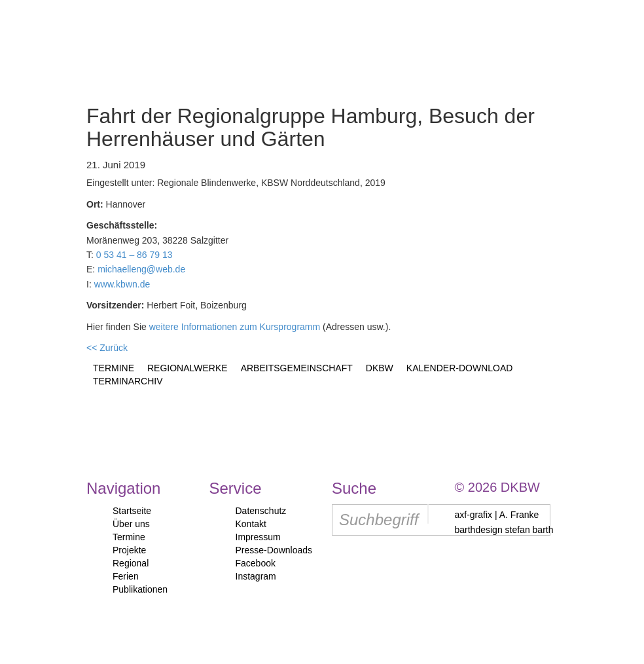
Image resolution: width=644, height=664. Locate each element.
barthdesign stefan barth (504, 530)
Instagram (256, 576)
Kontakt (251, 524)
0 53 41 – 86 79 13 (134, 255)
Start (74, 42)
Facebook (256, 563)
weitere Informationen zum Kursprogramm (235, 327)
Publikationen (140, 589)
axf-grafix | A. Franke (497, 515)
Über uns (131, 524)
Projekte (129, 550)
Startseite (132, 511)
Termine (129, 537)
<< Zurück (107, 348)
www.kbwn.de (122, 284)
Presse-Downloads (274, 550)
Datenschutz (261, 511)
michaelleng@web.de (141, 269)
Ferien (126, 576)
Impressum (258, 537)
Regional (131, 563)
